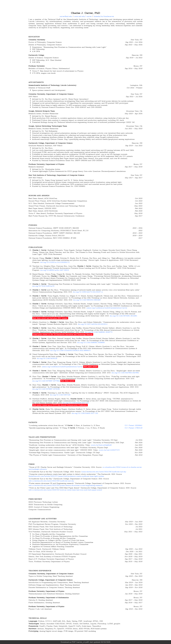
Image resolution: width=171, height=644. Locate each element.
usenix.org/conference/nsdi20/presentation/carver (62, 366)
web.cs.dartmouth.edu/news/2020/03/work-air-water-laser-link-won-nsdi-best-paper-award (65, 490)
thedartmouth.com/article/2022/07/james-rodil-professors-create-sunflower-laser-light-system (66, 476)
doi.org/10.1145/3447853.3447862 (125, 373)
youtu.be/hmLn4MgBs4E (101, 445)
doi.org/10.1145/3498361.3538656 (91, 342)
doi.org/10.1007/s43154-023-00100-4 (93, 324)
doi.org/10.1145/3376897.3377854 (46, 381)
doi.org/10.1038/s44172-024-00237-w (88, 292)
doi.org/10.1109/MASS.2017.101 (76, 403)
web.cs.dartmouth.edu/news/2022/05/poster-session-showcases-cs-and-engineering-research (65, 485)
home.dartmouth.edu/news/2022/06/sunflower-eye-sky (104, 472)
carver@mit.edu (66, 16)
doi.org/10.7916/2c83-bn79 (43, 286)
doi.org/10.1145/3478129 (47, 358)
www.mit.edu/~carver (83, 16)
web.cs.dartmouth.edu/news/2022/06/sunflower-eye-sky (51, 481)
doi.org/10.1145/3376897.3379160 (46, 389)
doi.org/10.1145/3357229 (60, 395)
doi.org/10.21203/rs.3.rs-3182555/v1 (55, 262)
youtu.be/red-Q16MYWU (109, 450)
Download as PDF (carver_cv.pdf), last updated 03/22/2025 (85, 642)
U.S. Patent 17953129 (133, 428)
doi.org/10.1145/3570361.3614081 (123, 316)
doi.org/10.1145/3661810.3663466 (87, 300)
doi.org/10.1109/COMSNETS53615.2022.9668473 (70, 350)
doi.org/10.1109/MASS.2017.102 (85, 413)
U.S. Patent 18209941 (133, 425)
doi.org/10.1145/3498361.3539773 (99, 332)
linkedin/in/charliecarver (104, 16)
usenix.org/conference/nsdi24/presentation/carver (107, 308)
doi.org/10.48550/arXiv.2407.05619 (55, 270)
